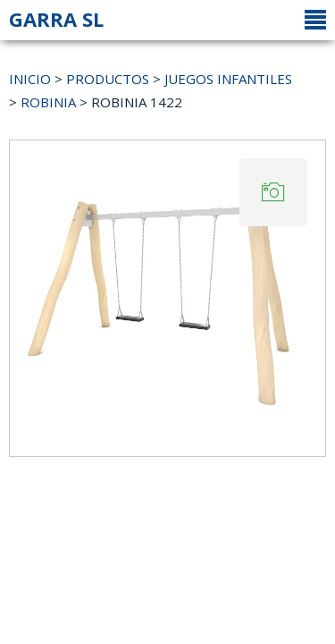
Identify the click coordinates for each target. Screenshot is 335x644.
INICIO (30, 79)
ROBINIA (48, 102)
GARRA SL (56, 19)
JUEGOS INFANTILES (228, 79)
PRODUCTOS (108, 79)
